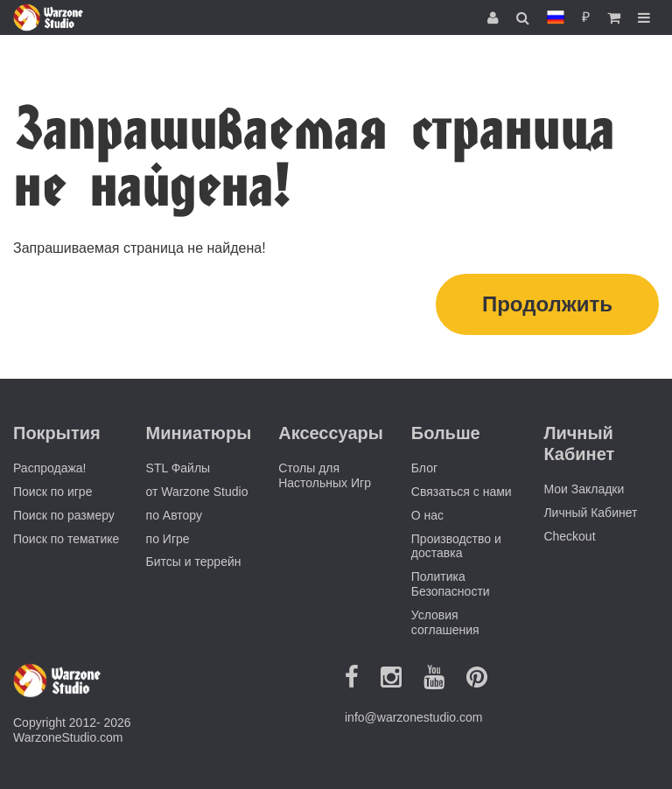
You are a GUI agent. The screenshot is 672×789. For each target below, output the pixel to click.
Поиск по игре (52, 492)
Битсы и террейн (194, 562)
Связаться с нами (462, 492)
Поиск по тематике (66, 539)
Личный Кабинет (590, 513)
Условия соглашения (445, 622)
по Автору (174, 515)
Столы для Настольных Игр (325, 475)
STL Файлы (178, 468)
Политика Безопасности (451, 584)
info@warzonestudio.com (413, 717)
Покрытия (57, 433)
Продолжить (547, 304)
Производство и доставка (456, 546)
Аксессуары (331, 433)
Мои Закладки (584, 489)
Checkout (569, 536)
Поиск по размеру (64, 515)
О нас (427, 515)
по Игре (168, 539)
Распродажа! (50, 468)
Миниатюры (199, 433)
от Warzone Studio (197, 492)
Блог (424, 468)
